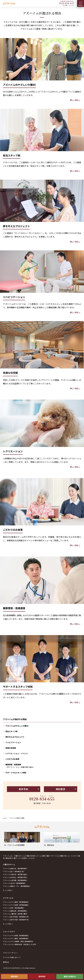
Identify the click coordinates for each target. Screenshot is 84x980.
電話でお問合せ (70, 976)
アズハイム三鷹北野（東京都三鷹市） (16, 914)
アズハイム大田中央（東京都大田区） (16, 874)
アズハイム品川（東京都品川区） (14, 871)
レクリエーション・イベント (17, 753)
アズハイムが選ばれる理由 (15, 719)
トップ (5, 818)
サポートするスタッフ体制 (16, 773)
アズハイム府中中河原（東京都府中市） (16, 920)
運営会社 (6, 962)
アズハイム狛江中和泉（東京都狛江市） (16, 917)
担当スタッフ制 (11, 731)
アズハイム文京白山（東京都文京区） (16, 877)
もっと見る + (8, 890)
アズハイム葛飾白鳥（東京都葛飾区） (16, 911)
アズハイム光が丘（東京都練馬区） (15, 883)
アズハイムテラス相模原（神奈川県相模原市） (19, 941)
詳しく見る (74, 100)
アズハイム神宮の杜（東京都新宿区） (16, 868)
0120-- (67, 3)
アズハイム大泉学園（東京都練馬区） (16, 880)
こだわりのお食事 (12, 759)
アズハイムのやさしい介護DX (17, 726)
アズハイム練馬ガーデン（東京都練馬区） (17, 886)
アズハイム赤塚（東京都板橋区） (14, 908)
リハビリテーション (13, 742)
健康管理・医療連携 (43, 766)
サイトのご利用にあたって (12, 957)
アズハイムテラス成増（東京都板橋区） (16, 905)
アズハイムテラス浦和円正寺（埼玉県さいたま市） (20, 944)
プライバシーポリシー (10, 953)
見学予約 (42, 976)
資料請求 (14, 976)
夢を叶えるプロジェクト (15, 737)
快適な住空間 (11, 748)
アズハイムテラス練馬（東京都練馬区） (16, 902)
